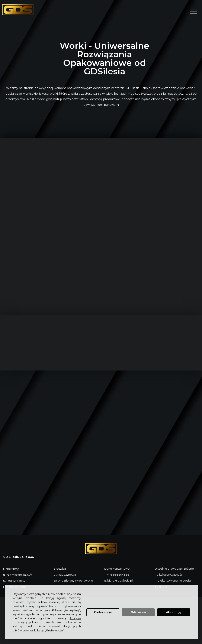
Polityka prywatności (169, 575)
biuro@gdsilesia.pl (120, 580)
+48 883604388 (118, 575)
